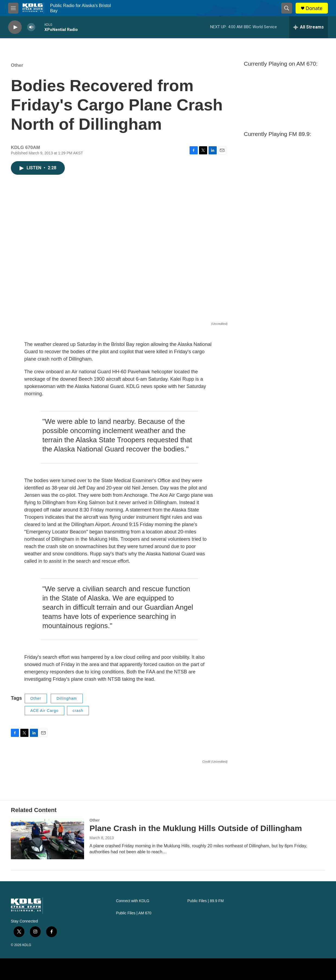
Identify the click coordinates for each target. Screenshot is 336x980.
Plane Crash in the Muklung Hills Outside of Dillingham (196, 828)
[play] (15, 27)
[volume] (31, 27)
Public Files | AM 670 (134, 913)
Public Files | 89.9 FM (206, 901)
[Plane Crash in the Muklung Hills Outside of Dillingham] (47, 839)
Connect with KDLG (133, 901)
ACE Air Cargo (44, 711)
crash (78, 711)
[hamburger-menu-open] (13, 8)
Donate (314, 8)
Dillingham (67, 698)
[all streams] (308, 27)
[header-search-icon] (287, 8)
